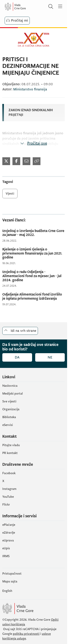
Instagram (9, 489)
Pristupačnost (12, 574)
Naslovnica (10, 386)
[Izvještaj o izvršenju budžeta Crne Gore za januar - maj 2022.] (34, 233)
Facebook (9, 473)
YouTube (8, 497)
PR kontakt (10, 453)
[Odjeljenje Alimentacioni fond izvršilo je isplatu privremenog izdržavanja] (34, 297)
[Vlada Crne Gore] (26, 7)
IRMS (6, 556)
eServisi (8, 425)
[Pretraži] (51, 7)
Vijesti (10, 194)
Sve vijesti (9, 401)
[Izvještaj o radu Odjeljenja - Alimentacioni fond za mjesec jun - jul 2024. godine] (34, 276)
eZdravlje (9, 533)
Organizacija (11, 409)
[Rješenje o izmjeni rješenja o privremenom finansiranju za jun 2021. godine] (34, 254)
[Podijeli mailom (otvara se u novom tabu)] (26, 161)
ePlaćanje (9, 525)
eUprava (8, 540)
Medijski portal (13, 394)
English (7, 591)
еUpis (6, 548)
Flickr (6, 505)
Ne (50, 357)
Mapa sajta (10, 581)
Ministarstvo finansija (30, 89)
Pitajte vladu (11, 445)
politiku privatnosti (26, 634)
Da (17, 357)
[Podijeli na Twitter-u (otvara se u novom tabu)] (6, 161)
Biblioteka (9, 417)
